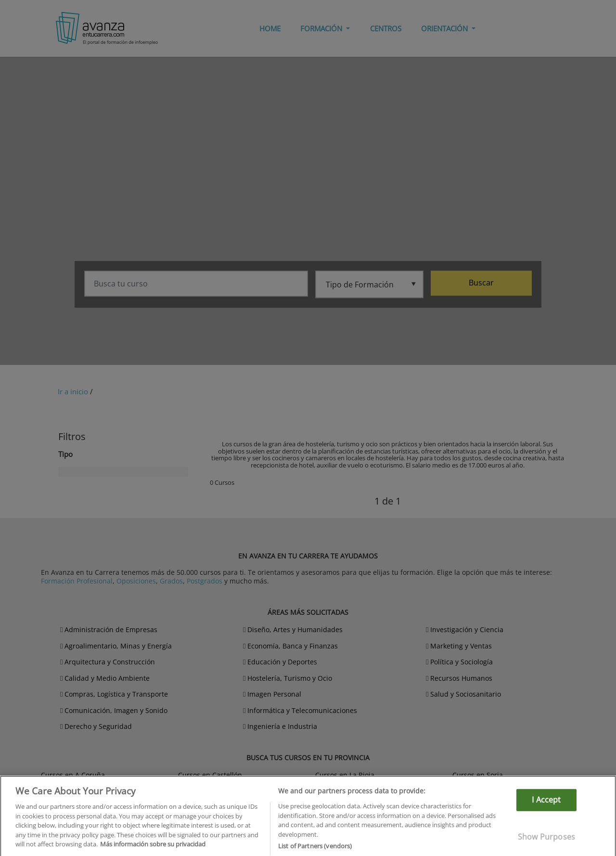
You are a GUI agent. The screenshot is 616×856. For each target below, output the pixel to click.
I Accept (546, 814)
